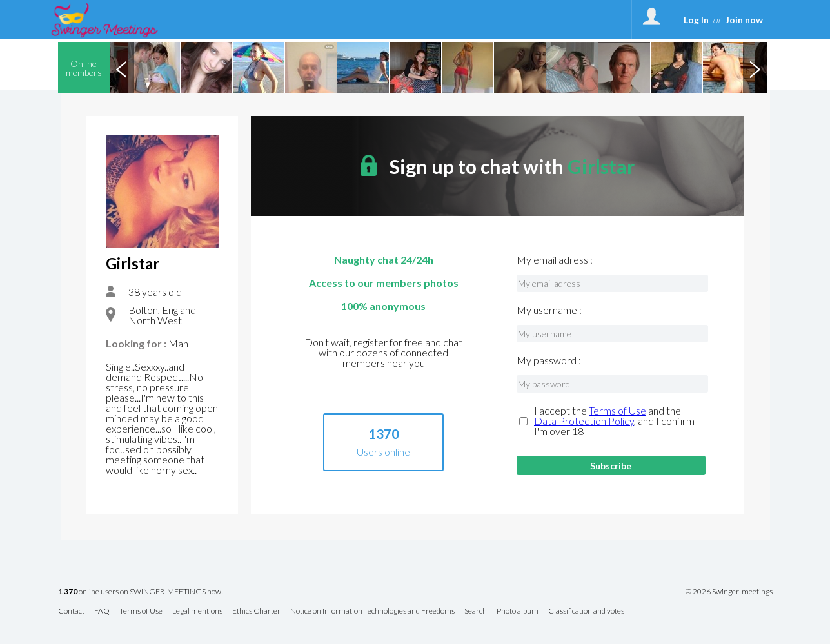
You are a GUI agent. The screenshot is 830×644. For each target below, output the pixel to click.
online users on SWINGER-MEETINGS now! (141, 592)
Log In (696, 20)
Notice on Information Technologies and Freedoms (372, 611)
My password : (549, 360)
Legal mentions (197, 611)
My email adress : (555, 260)
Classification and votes (586, 611)
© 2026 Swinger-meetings (729, 592)
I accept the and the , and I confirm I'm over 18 (614, 421)
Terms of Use (618, 410)
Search (476, 611)
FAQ (102, 611)
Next (755, 68)
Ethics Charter (256, 611)
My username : (549, 310)
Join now (744, 20)
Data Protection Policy (584, 421)
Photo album (518, 611)
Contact (71, 611)
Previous (122, 68)
